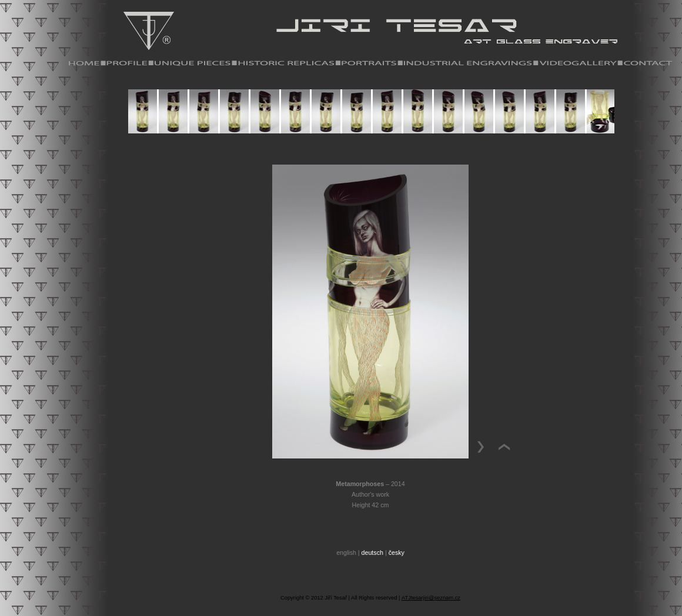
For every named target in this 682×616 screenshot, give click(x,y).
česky (397, 553)
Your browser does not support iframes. (370, 120)
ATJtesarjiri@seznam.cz (431, 598)
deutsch (372, 553)
